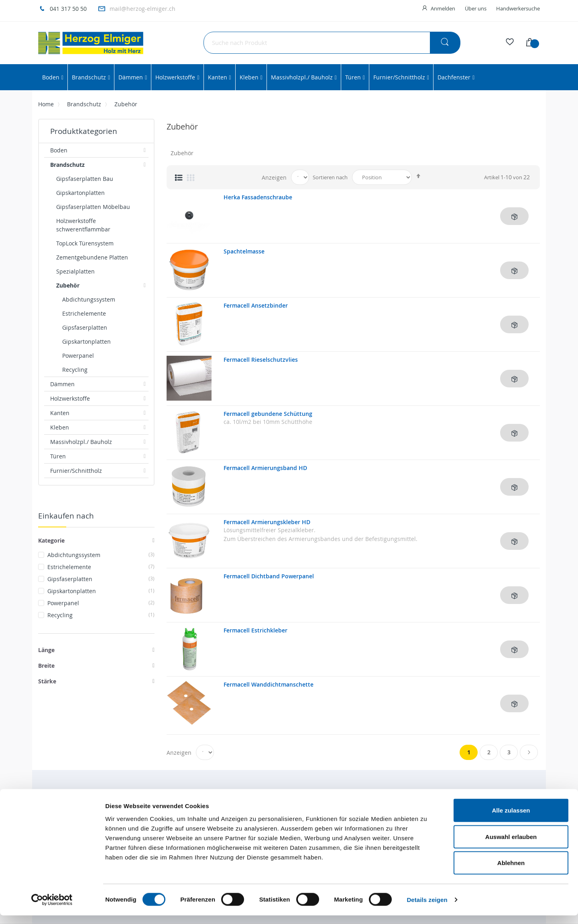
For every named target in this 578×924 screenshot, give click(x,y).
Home (46, 104)
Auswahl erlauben (511, 845)
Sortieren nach (330, 177)
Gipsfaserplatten (101, 579)
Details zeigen (427, 908)
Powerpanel (101, 603)
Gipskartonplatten (101, 591)
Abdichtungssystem (101, 555)
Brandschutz (84, 104)
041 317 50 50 (68, 9)
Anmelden (443, 8)
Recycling (101, 615)
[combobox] (332, 43)
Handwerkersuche (518, 8)
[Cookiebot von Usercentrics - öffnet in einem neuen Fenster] (52, 908)
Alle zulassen (511, 819)
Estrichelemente (101, 567)
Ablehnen (511, 871)
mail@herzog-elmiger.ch (142, 9)
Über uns (476, 8)
